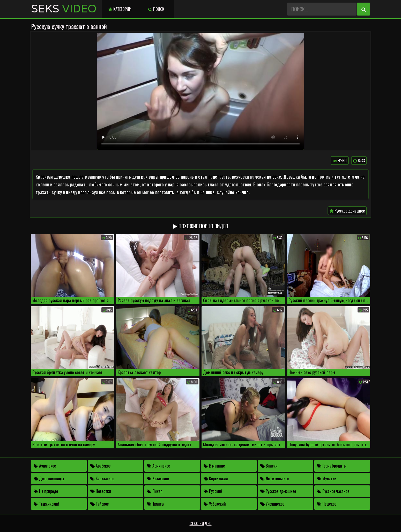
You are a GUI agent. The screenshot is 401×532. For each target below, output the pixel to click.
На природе (46, 491)
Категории (120, 9)
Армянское (158, 466)
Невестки (101, 491)
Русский (213, 491)
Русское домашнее (347, 211)
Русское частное (333, 491)
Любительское (275, 478)
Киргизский (216, 478)
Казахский (158, 478)
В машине (214, 466)
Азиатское (45, 466)
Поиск (156, 9)
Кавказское (102, 478)
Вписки (269, 466)
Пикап (155, 491)
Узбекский (215, 504)
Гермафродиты (332, 466)
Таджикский (46, 504)
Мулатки (327, 478)
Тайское (99, 504)
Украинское (272, 504)
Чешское (327, 504)
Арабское (100, 466)
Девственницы (49, 478)
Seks (64, 9)
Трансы (156, 504)
